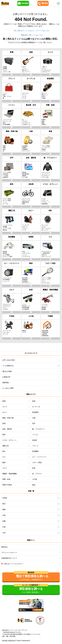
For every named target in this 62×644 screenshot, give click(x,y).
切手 (34, 423)
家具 (4, 435)
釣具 (34, 468)
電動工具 (6, 446)
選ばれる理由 (7, 371)
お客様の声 (6, 377)
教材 (4, 462)
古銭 (34, 418)
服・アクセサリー (39, 429)
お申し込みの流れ (9, 360)
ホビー (5, 412)
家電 (4, 401)
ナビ (4, 457)
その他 (35, 479)
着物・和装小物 (8, 418)
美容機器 (35, 451)
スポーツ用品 (37, 462)
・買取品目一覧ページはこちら (31, 35)
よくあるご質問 (8, 388)
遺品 (34, 485)
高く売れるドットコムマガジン (12, 564)
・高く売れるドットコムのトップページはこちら (31, 31)
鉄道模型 (35, 412)
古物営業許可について (9, 558)
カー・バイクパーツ (39, 457)
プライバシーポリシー (9, 553)
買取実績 (6, 383)
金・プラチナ (37, 474)
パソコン (35, 435)
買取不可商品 (7, 485)
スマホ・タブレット (9, 440)
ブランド (35, 446)
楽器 (34, 401)
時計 (4, 451)
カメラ (5, 407)
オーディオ (36, 407)
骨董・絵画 (6, 479)
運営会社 (4, 547)
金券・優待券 (7, 429)
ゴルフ (5, 468)
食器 (4, 423)
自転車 (35, 440)
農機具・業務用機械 (9, 474)
